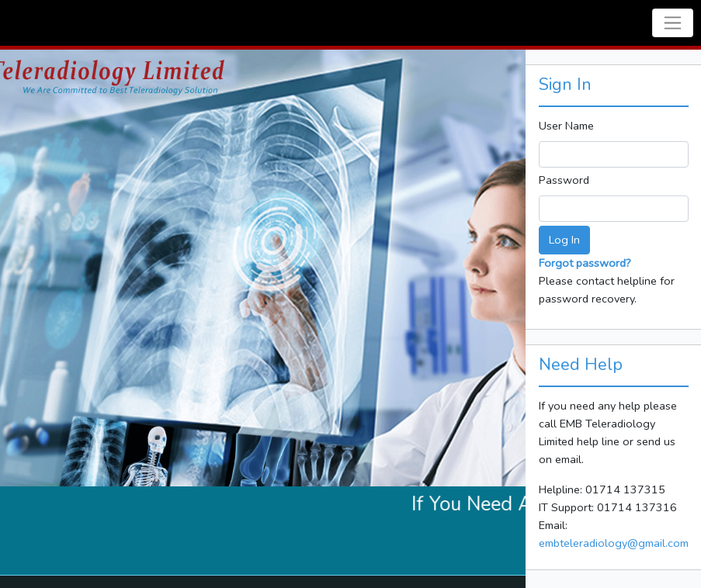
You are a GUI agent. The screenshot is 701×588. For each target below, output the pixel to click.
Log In (564, 240)
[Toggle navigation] (673, 23)
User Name (566, 126)
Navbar (31, 22)
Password (564, 180)
